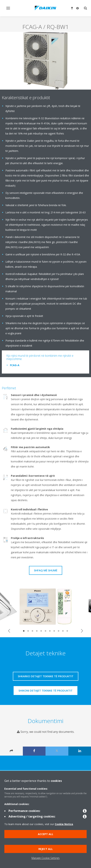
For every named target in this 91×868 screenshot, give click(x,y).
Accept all (46, 834)
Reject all (46, 849)
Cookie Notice (64, 824)
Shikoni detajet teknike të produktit (45, 690)
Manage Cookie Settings (46, 858)
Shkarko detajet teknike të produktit (46, 676)
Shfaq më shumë (46, 570)
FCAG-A (15, 365)
